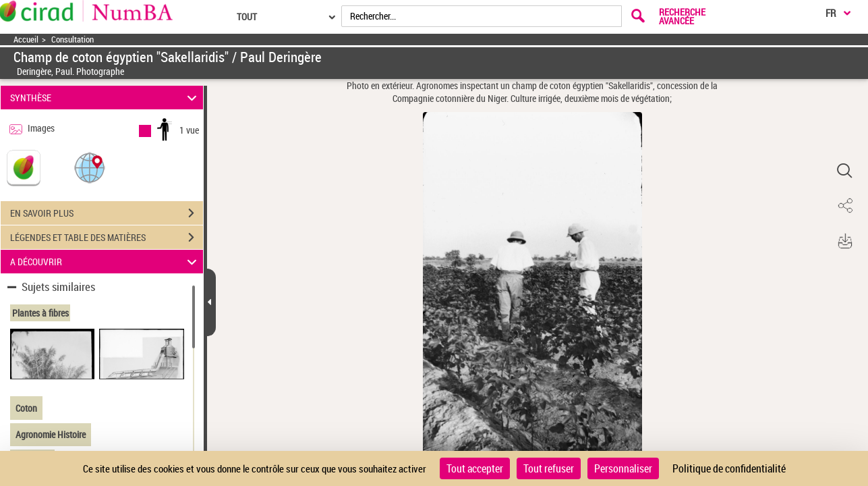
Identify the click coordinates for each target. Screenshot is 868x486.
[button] (90, 167)
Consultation (73, 39)
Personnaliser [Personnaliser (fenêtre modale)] (623, 468)
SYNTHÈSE (105, 98)
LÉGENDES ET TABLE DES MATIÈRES (107, 238)
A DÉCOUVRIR (105, 262)
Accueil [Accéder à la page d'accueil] (26, 39)
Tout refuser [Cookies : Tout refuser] (549, 468)
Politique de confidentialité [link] (729, 468)
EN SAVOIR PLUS (107, 213)
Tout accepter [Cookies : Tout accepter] (475, 468)
